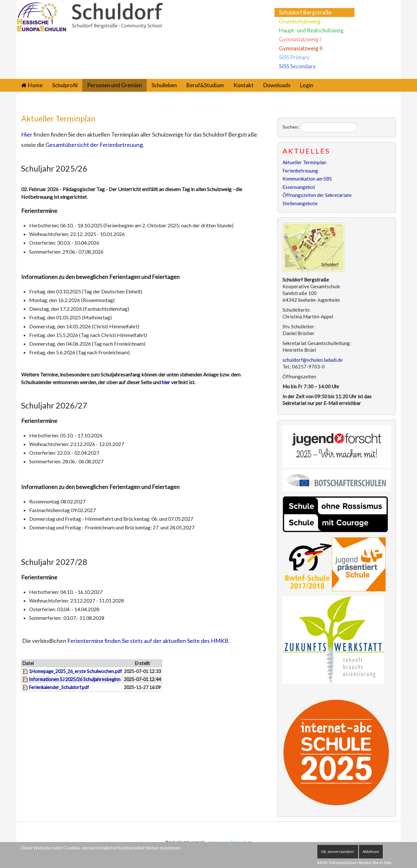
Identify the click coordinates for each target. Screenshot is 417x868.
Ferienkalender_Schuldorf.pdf (59, 687)
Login (307, 85)
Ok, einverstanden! (338, 851)
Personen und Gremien (114, 85)
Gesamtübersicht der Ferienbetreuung (94, 145)
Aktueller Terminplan (58, 118)
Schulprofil (65, 85)
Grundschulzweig (300, 21)
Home (35, 85)
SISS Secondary (297, 66)
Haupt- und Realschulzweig (311, 30)
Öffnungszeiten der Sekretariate (317, 195)
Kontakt (244, 85)
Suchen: (291, 127)
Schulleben (164, 85)
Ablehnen (371, 851)
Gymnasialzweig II (301, 48)
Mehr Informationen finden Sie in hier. (355, 862)
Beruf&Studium (205, 85)
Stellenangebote (300, 203)
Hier (27, 134)
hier (166, 382)
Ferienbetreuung (300, 171)
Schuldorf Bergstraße (305, 12)
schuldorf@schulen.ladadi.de (313, 360)
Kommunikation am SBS (307, 179)
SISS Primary (294, 57)
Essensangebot (299, 187)
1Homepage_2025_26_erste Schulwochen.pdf (75, 671)
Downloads (277, 85)
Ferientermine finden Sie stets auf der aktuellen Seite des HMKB (148, 641)
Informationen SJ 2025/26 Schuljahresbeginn (75, 679)
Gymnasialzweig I (300, 39)
